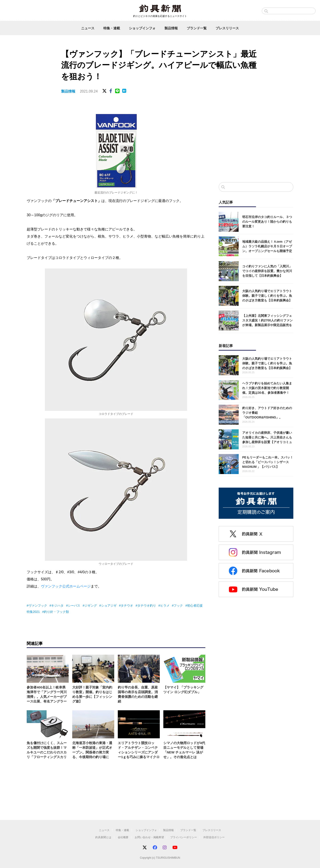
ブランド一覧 (197, 28)
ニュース (88, 28)
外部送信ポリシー (214, 837)
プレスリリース (227, 28)
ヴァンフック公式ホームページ (66, 586)
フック (178, 606)
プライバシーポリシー (184, 837)
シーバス (74, 606)
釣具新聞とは (103, 837)
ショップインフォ (142, 28)
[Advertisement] (256, 142)
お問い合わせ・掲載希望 (149, 837)
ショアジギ (109, 606)
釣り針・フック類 (56, 612)
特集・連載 (112, 28)
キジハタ (57, 606)
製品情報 (171, 28)
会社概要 (123, 837)
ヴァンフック (38, 606)
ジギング (91, 606)
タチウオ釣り (147, 606)
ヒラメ (165, 606)
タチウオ (127, 606)
